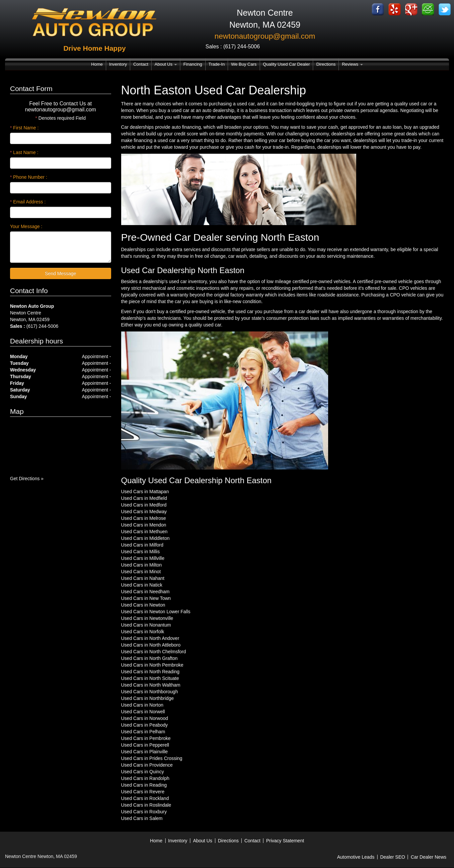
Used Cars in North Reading (150, 672)
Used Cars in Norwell (143, 712)
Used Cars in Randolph (145, 778)
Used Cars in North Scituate (150, 678)
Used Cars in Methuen (144, 532)
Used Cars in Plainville (145, 752)
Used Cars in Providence (147, 765)
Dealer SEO (393, 857)
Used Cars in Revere (143, 792)
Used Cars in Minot (141, 572)
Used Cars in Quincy (143, 772)
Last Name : (24, 152)
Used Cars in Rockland (145, 798)
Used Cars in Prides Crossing (152, 758)
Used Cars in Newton (143, 605)
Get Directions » (27, 479)
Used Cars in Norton (142, 705)
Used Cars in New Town (146, 598)
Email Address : (28, 202)
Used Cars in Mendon (144, 525)
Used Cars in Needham (146, 592)
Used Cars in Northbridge (148, 698)
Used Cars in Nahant (143, 578)
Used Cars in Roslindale (146, 805)
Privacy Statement (285, 841)
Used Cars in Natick (142, 585)
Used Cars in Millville (143, 558)
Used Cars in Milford (142, 545)
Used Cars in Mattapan (145, 492)
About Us (166, 64)
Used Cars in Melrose (144, 518)
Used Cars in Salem (142, 818)
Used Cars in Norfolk (143, 632)
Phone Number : (29, 177)
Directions (326, 64)
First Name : (24, 128)
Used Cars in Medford (144, 505)
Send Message (61, 273)
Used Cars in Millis (141, 552)
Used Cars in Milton (142, 565)
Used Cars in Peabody (145, 725)
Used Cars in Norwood (145, 718)
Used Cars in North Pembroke (152, 665)
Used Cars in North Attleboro (151, 645)
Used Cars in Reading (144, 785)
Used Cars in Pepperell (145, 745)
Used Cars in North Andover (150, 638)
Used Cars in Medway (144, 512)
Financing (193, 64)
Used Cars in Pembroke (146, 738)
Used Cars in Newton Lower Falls (156, 612)
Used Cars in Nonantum (146, 625)
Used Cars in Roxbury (144, 812)
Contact (141, 64)
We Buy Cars (244, 64)
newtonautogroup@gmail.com (265, 36)
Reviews (352, 64)
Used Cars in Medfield (144, 498)
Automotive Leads (356, 857)
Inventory (118, 64)
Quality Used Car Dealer (287, 64)
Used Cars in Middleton (146, 538)
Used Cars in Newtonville (147, 618)
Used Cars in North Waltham (151, 685)
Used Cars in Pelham (143, 732)
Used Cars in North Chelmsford (154, 652)
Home (97, 64)
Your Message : (26, 226)
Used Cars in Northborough (150, 692)
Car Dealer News (428, 857)
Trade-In (217, 64)
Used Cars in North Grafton (150, 658)
